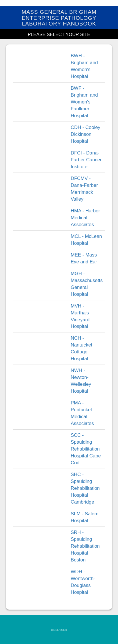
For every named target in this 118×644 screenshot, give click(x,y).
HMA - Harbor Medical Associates (85, 218)
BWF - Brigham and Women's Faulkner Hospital (84, 102)
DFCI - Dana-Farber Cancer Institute (86, 160)
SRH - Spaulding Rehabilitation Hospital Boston (85, 546)
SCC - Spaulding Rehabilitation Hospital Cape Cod (86, 449)
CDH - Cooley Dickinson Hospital (85, 134)
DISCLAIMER (59, 630)
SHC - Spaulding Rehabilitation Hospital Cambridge (85, 488)
